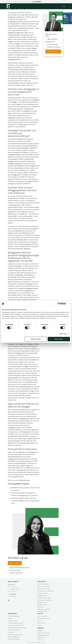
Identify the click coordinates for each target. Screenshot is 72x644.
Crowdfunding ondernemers (16, 623)
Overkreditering (42, 605)
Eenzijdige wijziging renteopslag (17, 628)
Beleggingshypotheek (43, 635)
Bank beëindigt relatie (43, 584)
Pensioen (10, 618)
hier (22, 468)
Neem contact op (53, 52)
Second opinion (42, 623)
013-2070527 (36, 2)
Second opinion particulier (45, 600)
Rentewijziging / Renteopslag (45, 591)
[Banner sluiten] (70, 304)
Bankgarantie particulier (44, 609)
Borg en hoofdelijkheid (43, 586)
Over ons (10, 2)
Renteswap (11, 632)
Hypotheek (40, 607)
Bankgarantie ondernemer (15, 635)
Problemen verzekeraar (44, 589)
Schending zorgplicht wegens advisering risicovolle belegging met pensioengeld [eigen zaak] (25, 501)
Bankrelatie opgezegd (14, 616)
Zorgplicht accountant (43, 633)
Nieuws (21, 2)
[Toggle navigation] (64, 6)
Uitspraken (16, 2)
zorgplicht (11, 271)
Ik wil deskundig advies (44, 618)
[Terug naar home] (8, 6)
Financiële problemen (14, 630)
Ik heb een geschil (42, 616)
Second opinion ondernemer (16, 625)
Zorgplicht (40, 631)
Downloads (27, 2)
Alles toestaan (59, 339)
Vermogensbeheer (42, 612)
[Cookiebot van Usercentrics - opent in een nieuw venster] (59, 304)
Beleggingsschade (42, 596)
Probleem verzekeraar (14, 639)
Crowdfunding (41, 637)
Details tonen (63, 334)
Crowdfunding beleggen (44, 598)
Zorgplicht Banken (42, 593)
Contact (39, 625)
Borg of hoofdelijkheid (14, 637)
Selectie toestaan (36, 339)
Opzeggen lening (42, 602)
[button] (61, 6)
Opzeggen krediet (13, 621)
